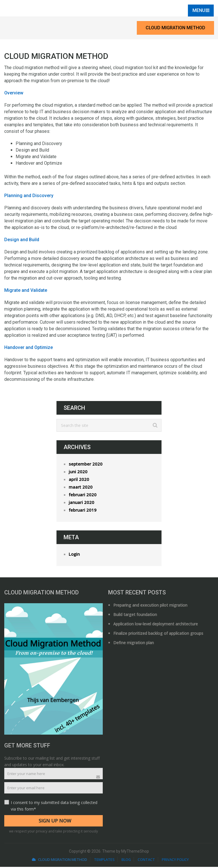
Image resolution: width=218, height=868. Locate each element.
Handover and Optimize (29, 349)
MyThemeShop (135, 852)
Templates (104, 861)
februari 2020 (83, 496)
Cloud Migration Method (175, 29)
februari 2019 (83, 511)
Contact (146, 861)
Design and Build (22, 241)
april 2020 (79, 480)
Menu (198, 12)
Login (74, 555)
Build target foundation (135, 616)
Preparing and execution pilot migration (150, 606)
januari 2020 (81, 503)
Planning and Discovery (29, 197)
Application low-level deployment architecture (156, 625)
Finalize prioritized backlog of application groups (158, 634)
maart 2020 (81, 488)
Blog (126, 861)
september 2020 (86, 465)
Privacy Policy (175, 861)
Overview (14, 94)
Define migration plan (134, 644)
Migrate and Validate (26, 291)
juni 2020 (78, 473)
